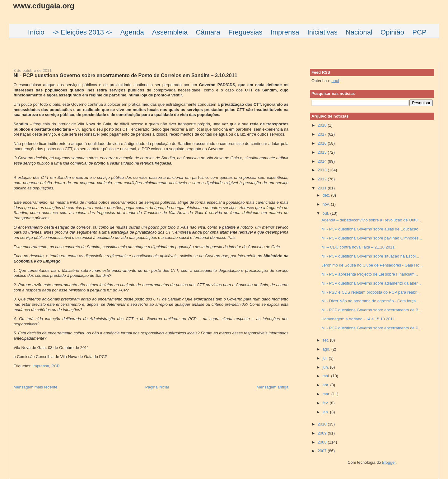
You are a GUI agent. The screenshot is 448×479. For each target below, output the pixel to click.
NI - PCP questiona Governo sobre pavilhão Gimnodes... (372, 238)
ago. (327, 349)
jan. (326, 412)
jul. (325, 358)
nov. (327, 204)
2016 (323, 143)
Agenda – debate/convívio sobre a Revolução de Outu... (371, 220)
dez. (327, 195)
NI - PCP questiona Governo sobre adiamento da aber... (371, 283)
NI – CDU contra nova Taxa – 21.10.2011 (358, 247)
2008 (323, 442)
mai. (327, 376)
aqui (335, 81)
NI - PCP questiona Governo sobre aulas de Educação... (371, 229)
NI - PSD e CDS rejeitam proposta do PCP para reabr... (371, 292)
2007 (323, 451)
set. (326, 340)
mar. (327, 394)
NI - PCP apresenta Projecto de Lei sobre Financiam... (370, 274)
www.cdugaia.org (44, 6)
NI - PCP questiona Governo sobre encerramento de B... (371, 310)
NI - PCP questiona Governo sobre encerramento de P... (371, 328)
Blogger (389, 462)
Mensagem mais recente (36, 387)
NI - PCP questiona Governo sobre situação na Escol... (370, 256)
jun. (326, 367)
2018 (323, 125)
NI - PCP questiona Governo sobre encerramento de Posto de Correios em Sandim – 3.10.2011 (126, 75)
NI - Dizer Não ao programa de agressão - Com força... (370, 301)
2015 (323, 152)
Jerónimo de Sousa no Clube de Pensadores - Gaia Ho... (372, 265)
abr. (326, 385)
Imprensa (41, 366)
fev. (326, 403)
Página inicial (157, 387)
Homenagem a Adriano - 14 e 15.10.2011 (358, 319)
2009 (323, 433)
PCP (55, 366)
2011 (323, 188)
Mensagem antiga (273, 387)
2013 (323, 170)
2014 (323, 161)
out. (326, 213)
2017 (323, 134)
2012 (323, 179)
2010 (323, 424)
